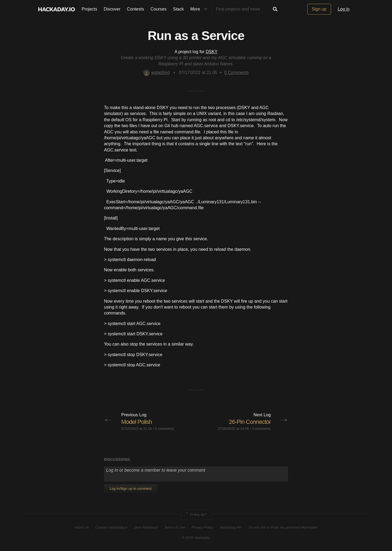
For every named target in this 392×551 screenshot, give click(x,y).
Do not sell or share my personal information (283, 527)
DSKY (212, 52)
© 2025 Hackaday (196, 538)
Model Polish (137, 422)
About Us (82, 527)
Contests (136, 9)
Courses (159, 9)
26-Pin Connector (250, 422)
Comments (236, 72)
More (200, 9)
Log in (344, 9)
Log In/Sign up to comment (130, 489)
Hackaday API (231, 527)
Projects (90, 9)
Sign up (319, 9)
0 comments (165, 429)
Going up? (196, 515)
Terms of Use (175, 527)
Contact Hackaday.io (112, 527)
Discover (112, 9)
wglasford (156, 72)
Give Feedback (146, 527)
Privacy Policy (202, 527)
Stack (178, 9)
